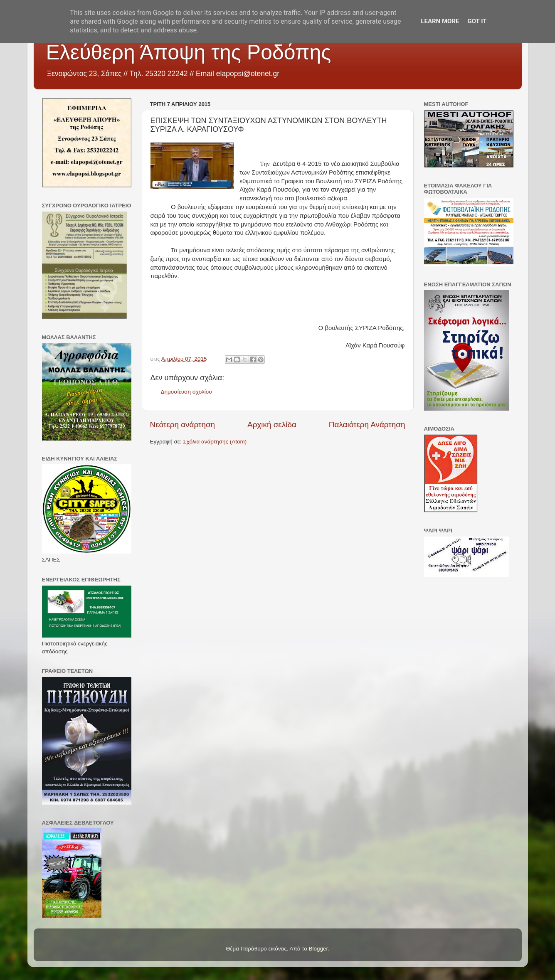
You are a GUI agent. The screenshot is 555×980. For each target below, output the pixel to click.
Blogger (318, 949)
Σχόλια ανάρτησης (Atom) (215, 442)
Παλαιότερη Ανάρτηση (367, 425)
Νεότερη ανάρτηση (183, 425)
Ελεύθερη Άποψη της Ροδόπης (189, 52)
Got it (477, 21)
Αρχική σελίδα (272, 425)
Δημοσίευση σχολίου (186, 392)
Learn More (440, 21)
